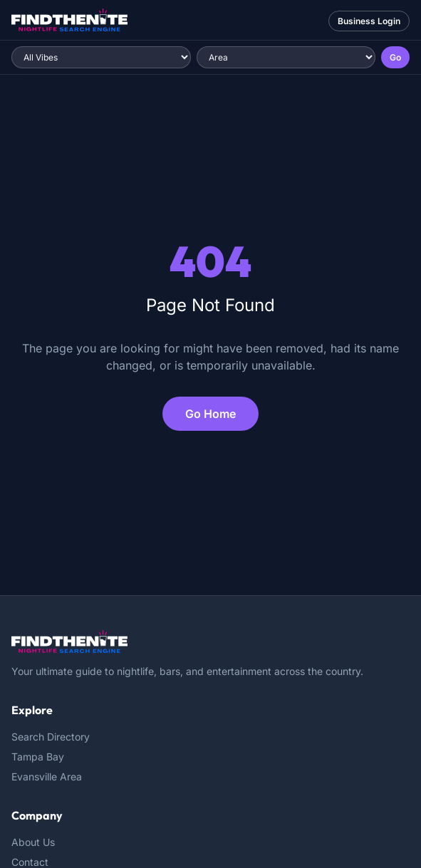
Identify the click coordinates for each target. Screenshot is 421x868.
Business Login (369, 21)
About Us (33, 842)
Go (395, 57)
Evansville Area (47, 777)
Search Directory (51, 737)
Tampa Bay (38, 757)
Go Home (210, 414)
